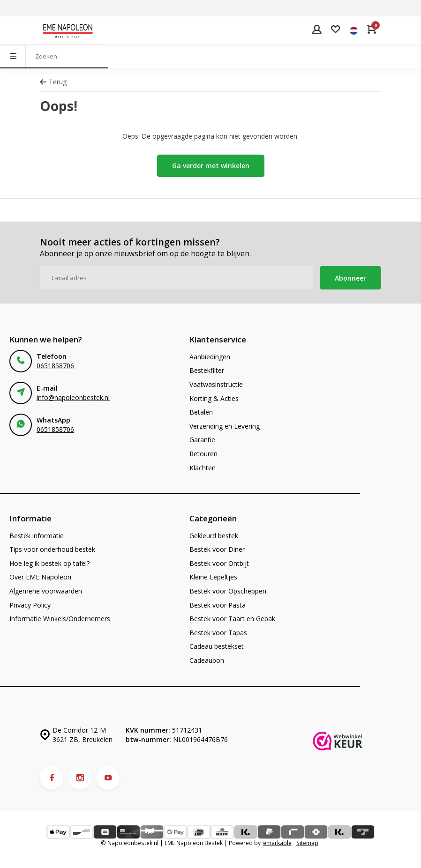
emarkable (277, 843)
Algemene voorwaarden (46, 591)
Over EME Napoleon (40, 577)
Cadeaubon (207, 660)
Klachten (203, 468)
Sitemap (307, 843)
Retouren (203, 454)
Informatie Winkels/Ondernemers (60, 619)
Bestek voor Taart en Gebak (232, 619)
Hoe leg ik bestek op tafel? (49, 563)
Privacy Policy (30, 605)
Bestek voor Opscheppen (228, 591)
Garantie (202, 440)
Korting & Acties (214, 398)
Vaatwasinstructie (216, 384)
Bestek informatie (37, 536)
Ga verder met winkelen (211, 166)
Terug (53, 82)
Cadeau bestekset (217, 646)
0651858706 (55, 366)
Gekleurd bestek (214, 536)
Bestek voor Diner (217, 549)
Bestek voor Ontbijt (219, 563)
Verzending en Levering (225, 426)
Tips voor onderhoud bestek (52, 549)
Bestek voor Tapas (218, 633)
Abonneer (350, 278)
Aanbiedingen (210, 357)
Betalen (201, 412)
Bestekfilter (207, 370)
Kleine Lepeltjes (213, 577)
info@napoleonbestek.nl (73, 397)
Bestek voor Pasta (218, 605)
